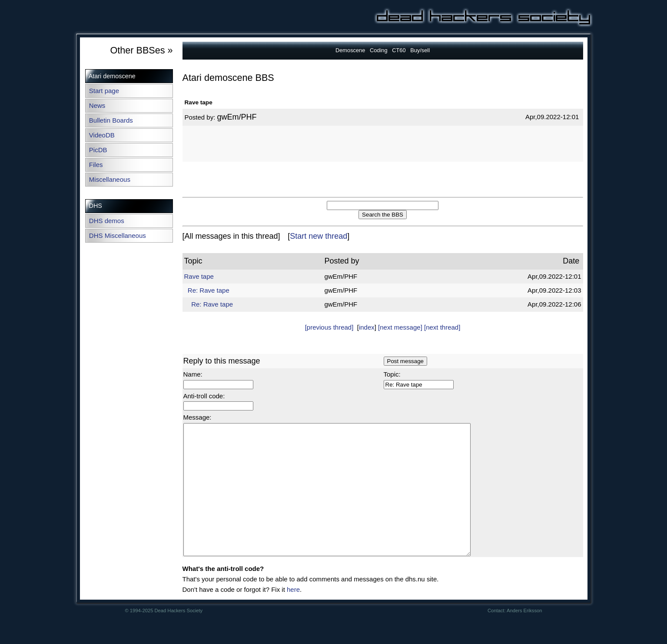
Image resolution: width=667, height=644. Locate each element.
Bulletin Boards (111, 120)
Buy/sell (420, 50)
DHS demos (107, 221)
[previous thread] (329, 327)
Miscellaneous (110, 179)
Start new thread (319, 236)
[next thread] (442, 327)
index (367, 327)
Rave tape (199, 276)
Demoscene (350, 50)
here (293, 616)
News (97, 105)
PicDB (98, 150)
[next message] (400, 327)
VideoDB (102, 135)
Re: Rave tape (209, 290)
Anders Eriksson (524, 637)
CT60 (399, 50)
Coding (379, 50)
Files (96, 165)
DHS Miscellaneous (118, 235)
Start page (104, 91)
